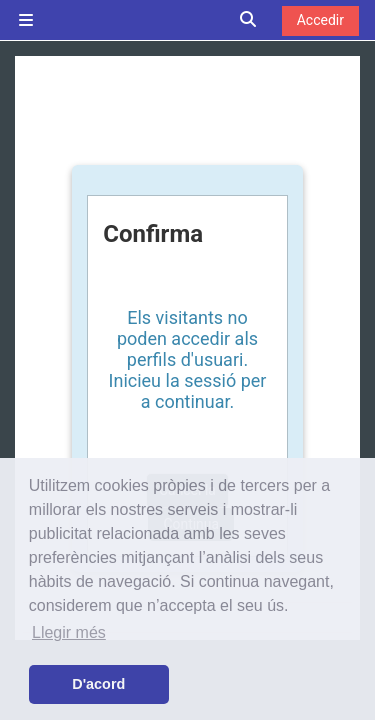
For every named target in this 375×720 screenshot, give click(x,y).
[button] (249, 20)
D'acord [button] (98, 684)
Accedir (320, 20)
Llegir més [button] (69, 632)
